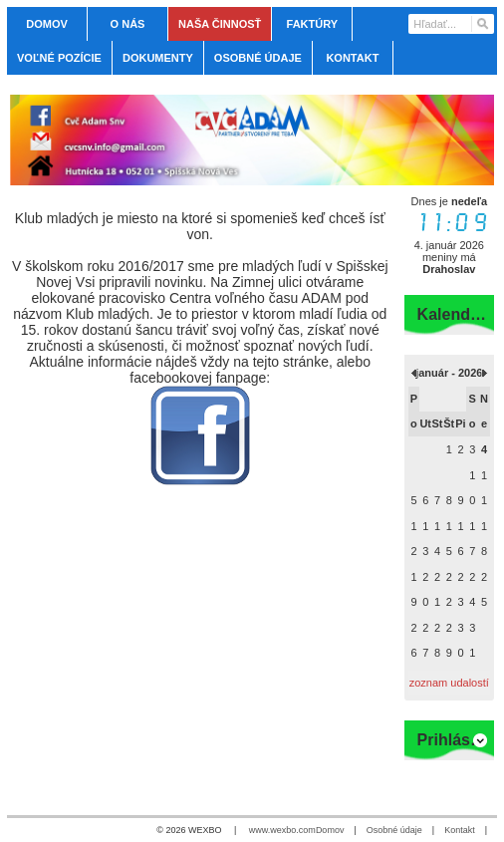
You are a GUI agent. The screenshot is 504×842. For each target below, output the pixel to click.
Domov (330, 830)
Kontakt (460, 830)
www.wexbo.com (282, 830)
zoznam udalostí (449, 683)
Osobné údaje (394, 830)
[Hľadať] (482, 24)
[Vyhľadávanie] (451, 24)
